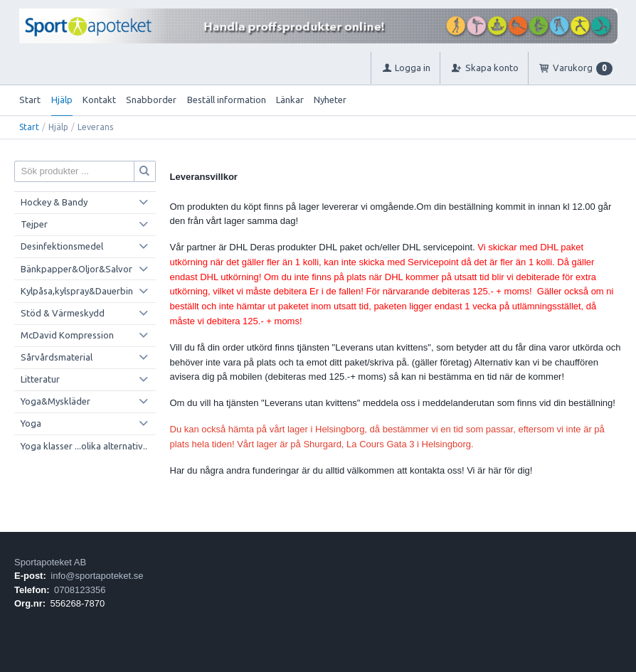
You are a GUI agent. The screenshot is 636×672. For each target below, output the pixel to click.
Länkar (290, 100)
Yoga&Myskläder (55, 401)
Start (30, 100)
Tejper (34, 224)
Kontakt (99, 100)
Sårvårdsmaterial (57, 357)
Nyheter (330, 100)
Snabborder (151, 100)
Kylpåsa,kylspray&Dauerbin (77, 291)
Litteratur (40, 379)
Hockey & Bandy (54, 202)
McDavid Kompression (67, 335)
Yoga (31, 423)
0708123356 (80, 590)
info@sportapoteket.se (97, 576)
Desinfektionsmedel (62, 246)
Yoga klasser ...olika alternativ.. (84, 446)
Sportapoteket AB (50, 562)
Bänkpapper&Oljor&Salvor (76, 269)
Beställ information (227, 100)
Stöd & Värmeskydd (63, 313)
